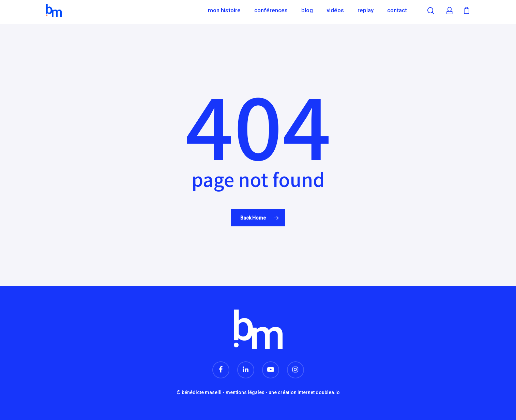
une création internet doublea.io (304, 392)
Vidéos (335, 12)
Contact (397, 12)
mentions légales (245, 392)
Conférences (271, 12)
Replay (366, 12)
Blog (307, 12)
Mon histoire (224, 12)
